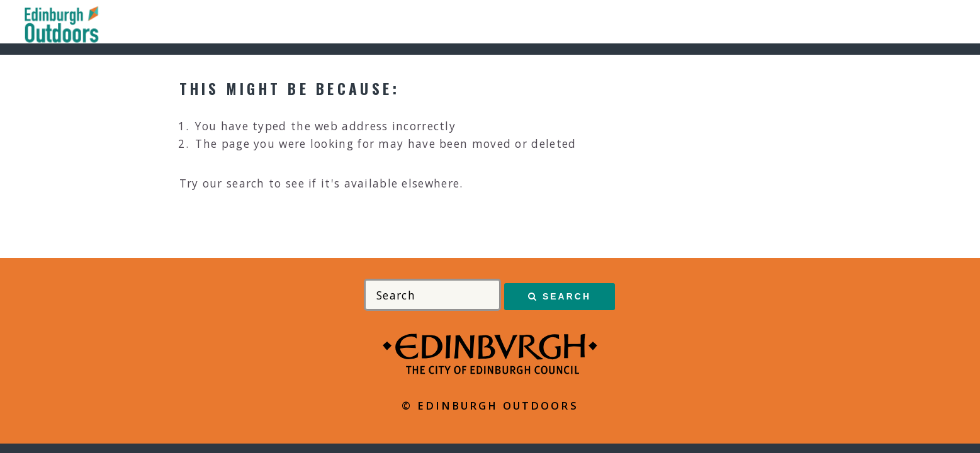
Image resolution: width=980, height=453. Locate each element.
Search (567, 296)
